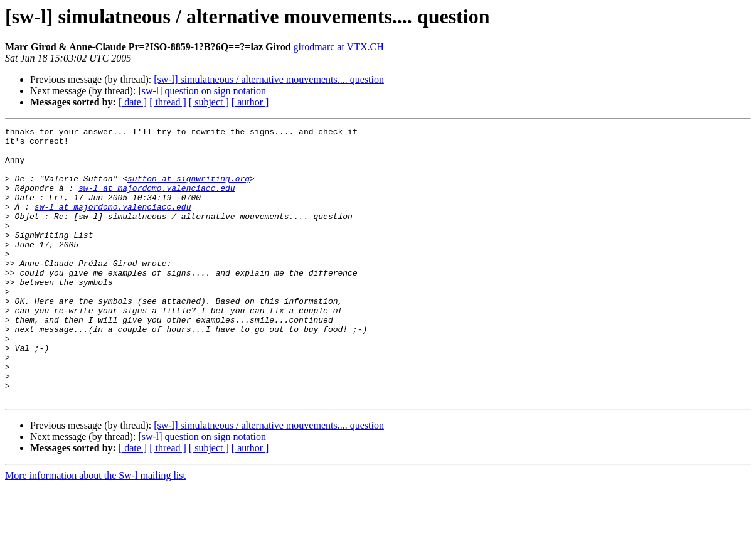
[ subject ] (209, 102)
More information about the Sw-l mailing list (95, 530)
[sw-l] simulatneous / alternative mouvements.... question (269, 79)
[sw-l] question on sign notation (202, 91)
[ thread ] (168, 102)
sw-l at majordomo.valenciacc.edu (157, 201)
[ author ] (250, 102)
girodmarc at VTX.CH (339, 47)
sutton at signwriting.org (189, 190)
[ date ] (133, 102)
